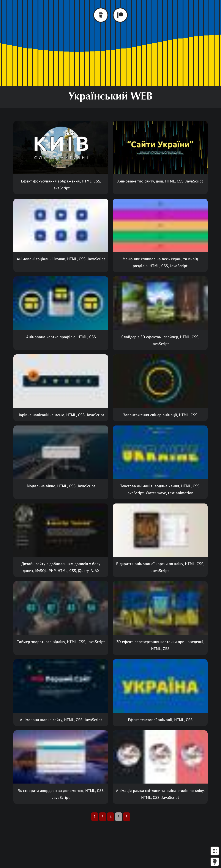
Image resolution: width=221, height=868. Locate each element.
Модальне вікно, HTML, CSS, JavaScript (61, 486)
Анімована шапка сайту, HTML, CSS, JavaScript (61, 720)
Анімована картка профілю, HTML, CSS (61, 337)
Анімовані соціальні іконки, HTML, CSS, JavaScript (61, 259)
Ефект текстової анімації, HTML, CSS (160, 720)
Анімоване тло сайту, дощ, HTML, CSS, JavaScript (160, 181)
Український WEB (110, 97)
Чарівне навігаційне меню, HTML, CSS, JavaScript (61, 415)
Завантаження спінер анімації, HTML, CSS (160, 415)
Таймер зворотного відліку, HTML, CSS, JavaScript (61, 642)
